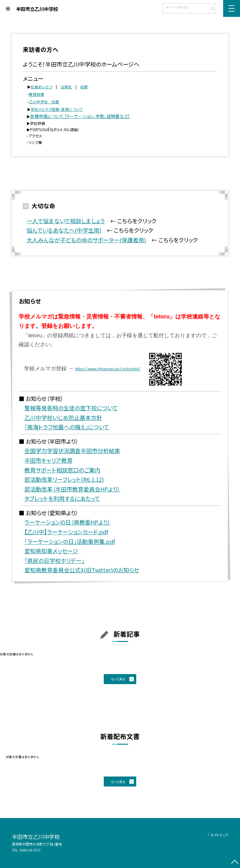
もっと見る (118, 679)
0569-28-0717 (30, 850)
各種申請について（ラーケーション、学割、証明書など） (80, 116)
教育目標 (37, 94)
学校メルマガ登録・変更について (57, 109)
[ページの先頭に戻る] (235, 863)
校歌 (84, 87)
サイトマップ (219, 835)
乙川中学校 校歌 (44, 102)
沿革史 (66, 87)
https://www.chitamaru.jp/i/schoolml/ (108, 369)
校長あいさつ (41, 87)
